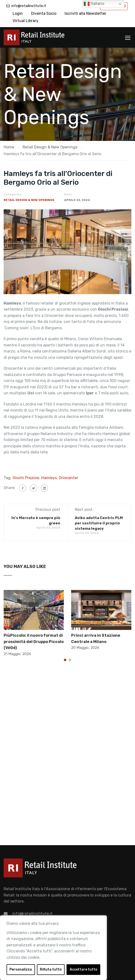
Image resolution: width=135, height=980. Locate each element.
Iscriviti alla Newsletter (85, 13)
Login (18, 13)
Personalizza (21, 969)
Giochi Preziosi (26, 478)
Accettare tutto (84, 969)
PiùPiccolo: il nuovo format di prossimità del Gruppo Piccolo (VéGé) (34, 642)
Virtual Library (25, 21)
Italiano (94, 4)
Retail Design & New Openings (29, 200)
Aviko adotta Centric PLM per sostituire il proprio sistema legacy (99, 523)
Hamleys (49, 478)
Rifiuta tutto (51, 969)
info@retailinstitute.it (29, 6)
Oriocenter (68, 478)
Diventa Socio (44, 13)
